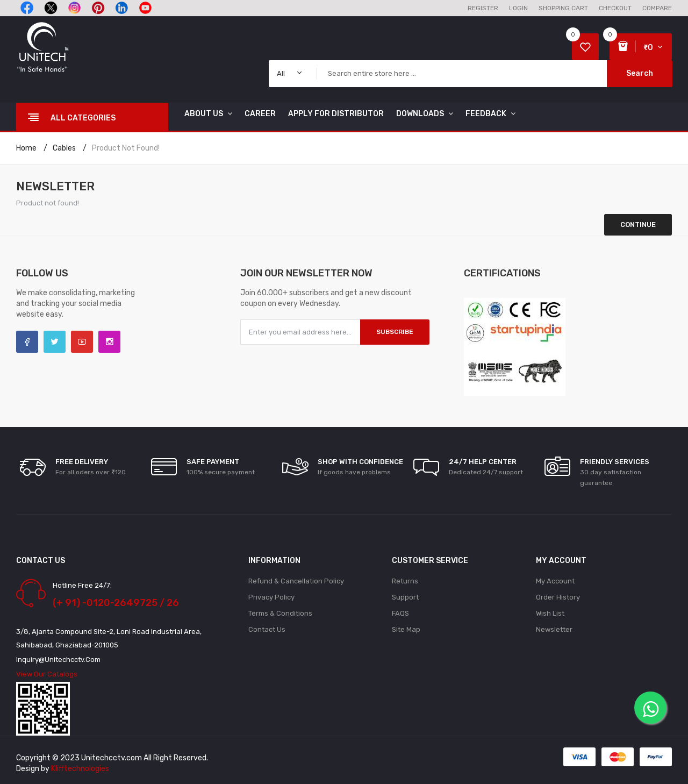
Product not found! (126, 148)
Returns (405, 581)
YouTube (82, 342)
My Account (555, 581)
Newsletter (554, 629)
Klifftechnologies (80, 769)
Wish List (550, 613)
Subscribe (395, 332)
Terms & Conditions (280, 613)
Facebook (27, 342)
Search (640, 73)
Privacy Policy (271, 597)
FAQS (400, 613)
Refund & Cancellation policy (296, 581)
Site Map (406, 629)
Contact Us (267, 629)
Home (26, 148)
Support (405, 597)
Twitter (55, 342)
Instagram (109, 342)
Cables (64, 148)
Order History (558, 597)
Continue (638, 224)
